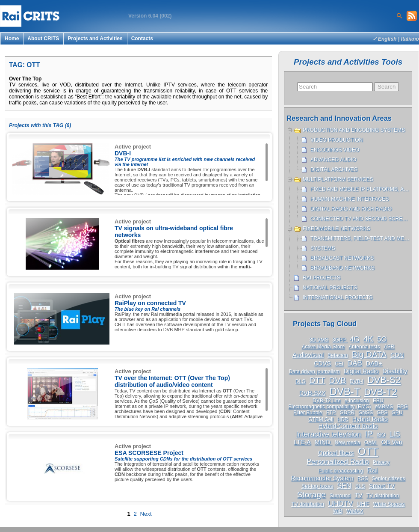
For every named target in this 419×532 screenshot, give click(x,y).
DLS (300, 381)
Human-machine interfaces (350, 199)
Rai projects (322, 278)
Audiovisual (308, 355)
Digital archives (334, 169)
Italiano (410, 39)
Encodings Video (335, 150)
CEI (339, 364)
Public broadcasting (341, 471)
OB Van (392, 442)
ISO (381, 435)
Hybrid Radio (370, 419)
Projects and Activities (95, 39)
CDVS (322, 363)
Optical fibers (336, 453)
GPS (382, 413)
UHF (363, 504)
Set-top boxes (317, 486)
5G (382, 339)
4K (368, 339)
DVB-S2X (313, 393)
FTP (331, 413)
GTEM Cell (321, 419)
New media (348, 443)
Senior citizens (389, 479)
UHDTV (340, 504)
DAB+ (374, 363)
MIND (323, 442)
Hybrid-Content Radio (348, 426)
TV (358, 495)
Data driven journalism (314, 372)
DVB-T (345, 391)
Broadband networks (342, 268)
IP (369, 434)
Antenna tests (364, 347)
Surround (340, 496)
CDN (397, 355)
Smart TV (382, 486)
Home (12, 39)
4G (354, 339)
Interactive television (328, 434)
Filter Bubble (308, 413)
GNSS (366, 413)
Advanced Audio (333, 160)
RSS (363, 479)
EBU (378, 401)
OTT (368, 451)
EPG (402, 407)
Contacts (142, 39)
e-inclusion (357, 401)
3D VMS (319, 340)
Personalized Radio (338, 462)
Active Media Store (323, 347)
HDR (343, 419)
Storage (311, 495)
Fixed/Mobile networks (336, 229)
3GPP (340, 340)
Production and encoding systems (354, 130)
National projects (330, 288)
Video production (336, 140)
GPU (397, 413)
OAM (371, 443)
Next (146, 514)
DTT (317, 380)
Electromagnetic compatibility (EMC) (329, 407)
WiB (337, 511)
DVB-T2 (380, 392)
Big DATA (369, 354)
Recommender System (322, 478)
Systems (323, 248)
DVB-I (357, 381)
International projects (338, 297)
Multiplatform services (338, 179)
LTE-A (302, 442)
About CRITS (43, 39)
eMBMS (384, 407)
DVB (338, 380)
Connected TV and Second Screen (360, 219)
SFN (344, 486)
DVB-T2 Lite (326, 401)
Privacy (381, 462)
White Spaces (389, 504)
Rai (372, 470)
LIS (394, 434)
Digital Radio (361, 371)
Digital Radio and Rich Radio (351, 209)
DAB (355, 363)
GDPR (347, 413)
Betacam (338, 355)
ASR (389, 347)
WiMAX (355, 511)
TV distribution (383, 496)
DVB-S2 (384, 380)
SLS (360, 486)
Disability (395, 371)
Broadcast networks (342, 258)
